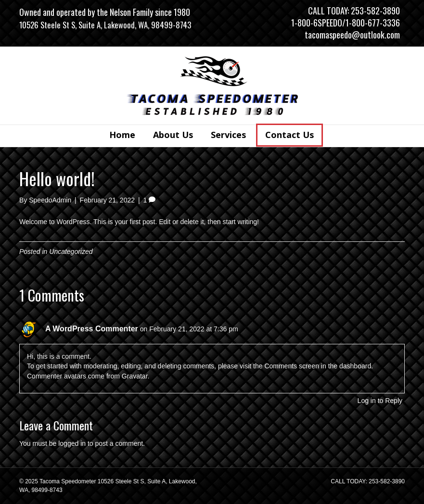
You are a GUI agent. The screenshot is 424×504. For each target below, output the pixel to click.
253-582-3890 (375, 11)
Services (228, 135)
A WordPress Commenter (92, 329)
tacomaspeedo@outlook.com (352, 35)
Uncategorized (71, 252)
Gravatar (135, 376)
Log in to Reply (380, 401)
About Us (173, 135)
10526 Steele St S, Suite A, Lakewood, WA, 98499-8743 (105, 25)
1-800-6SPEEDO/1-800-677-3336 (346, 23)
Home (122, 135)
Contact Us (289, 135)
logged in (72, 443)
